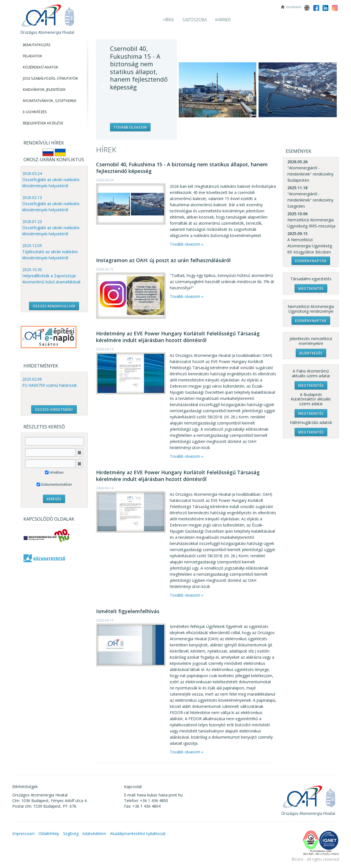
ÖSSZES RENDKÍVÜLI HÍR (54, 306)
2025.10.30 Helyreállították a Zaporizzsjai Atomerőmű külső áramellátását (52, 276)
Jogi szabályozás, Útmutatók (51, 78)
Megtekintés (311, 288)
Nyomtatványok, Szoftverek (50, 101)
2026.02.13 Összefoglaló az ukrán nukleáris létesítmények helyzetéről (51, 204)
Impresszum (23, 833)
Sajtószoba (195, 20)
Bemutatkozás (37, 45)
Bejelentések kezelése (43, 123)
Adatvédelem (94, 833)
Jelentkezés (311, 353)
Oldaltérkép (49, 833)
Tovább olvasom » (187, 244)
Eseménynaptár (311, 261)
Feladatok (33, 56)
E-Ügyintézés (35, 112)
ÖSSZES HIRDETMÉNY (54, 409)
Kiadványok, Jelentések (44, 89)
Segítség (71, 833)
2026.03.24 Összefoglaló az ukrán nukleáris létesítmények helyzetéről (51, 180)
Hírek (169, 20)
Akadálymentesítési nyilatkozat (138, 833)
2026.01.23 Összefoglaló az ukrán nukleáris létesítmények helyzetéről (51, 228)
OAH (47, 17)
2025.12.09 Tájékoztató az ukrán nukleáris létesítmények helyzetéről (50, 252)
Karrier (223, 20)
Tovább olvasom (130, 127)
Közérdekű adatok (41, 67)
